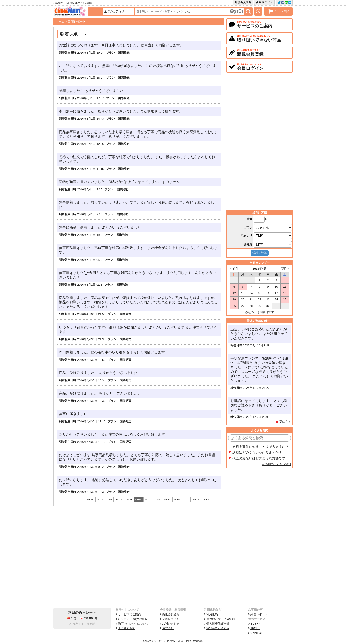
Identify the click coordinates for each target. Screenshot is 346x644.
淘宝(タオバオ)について (133, 624)
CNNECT (257, 633)
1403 (109, 500)
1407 (148, 500)
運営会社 (168, 628)
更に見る (285, 422)
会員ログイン (265, 2)
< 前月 (234, 269)
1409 (167, 500)
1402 (100, 500)
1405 (129, 500)
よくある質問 (127, 628)
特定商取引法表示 (218, 628)
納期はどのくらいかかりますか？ (257, 453)
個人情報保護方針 (218, 624)
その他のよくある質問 (276, 464)
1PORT (255, 628)
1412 (196, 500)
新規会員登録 (243, 2)
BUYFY (255, 624)
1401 (90, 500)
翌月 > (285, 269)
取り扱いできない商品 (132, 619)
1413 (206, 500)
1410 (177, 500)
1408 (157, 500)
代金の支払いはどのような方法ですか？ (261, 458)
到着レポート (259, 614)
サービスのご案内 (130, 614)
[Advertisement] (139, 539)
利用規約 (212, 614)
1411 (186, 500)
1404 (119, 500)
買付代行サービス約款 (221, 619)
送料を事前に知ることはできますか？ (260, 447)
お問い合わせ (171, 624)
